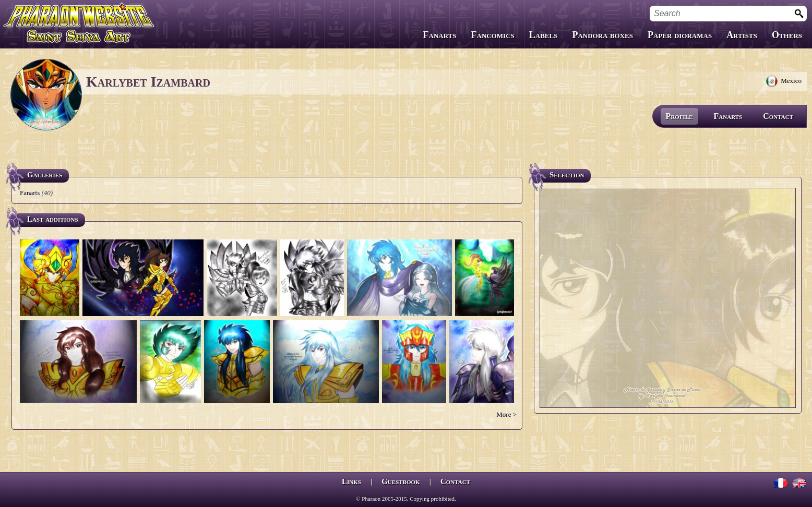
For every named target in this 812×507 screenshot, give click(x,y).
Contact (778, 116)
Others (787, 35)
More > (506, 414)
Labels (544, 35)
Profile (679, 116)
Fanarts (440, 35)
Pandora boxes (602, 35)
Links (351, 481)
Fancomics (493, 35)
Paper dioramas (680, 35)
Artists (742, 35)
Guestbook (401, 481)
